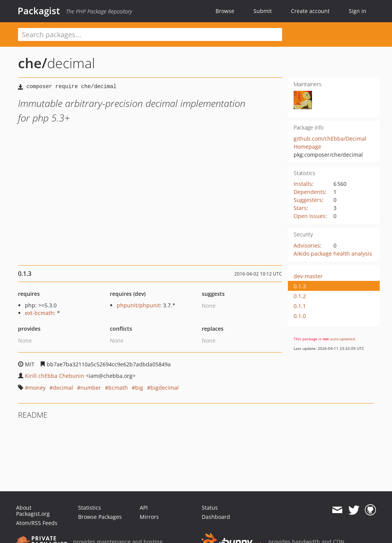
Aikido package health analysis (333, 253)
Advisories (307, 245)
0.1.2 (300, 296)
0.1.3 (300, 286)
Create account (310, 11)
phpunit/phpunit (138, 305)
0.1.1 (300, 306)
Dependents (309, 192)
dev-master (308, 276)
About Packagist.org (33, 511)
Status (210, 508)
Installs (303, 184)
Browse (225, 11)
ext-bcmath (39, 313)
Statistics (90, 508)
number (91, 388)
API (144, 508)
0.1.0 (300, 316)
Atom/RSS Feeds (37, 523)
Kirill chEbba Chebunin (55, 376)
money (37, 388)
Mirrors (149, 517)
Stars (300, 208)
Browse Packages (100, 517)
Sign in (358, 11)
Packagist (39, 11)
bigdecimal (165, 388)
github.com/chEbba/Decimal (330, 139)
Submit (263, 11)
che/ (33, 63)
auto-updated (342, 339)
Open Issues (310, 216)
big (139, 388)
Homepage (307, 147)
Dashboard (216, 517)
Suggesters (308, 200)
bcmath (118, 388)
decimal (63, 388)
